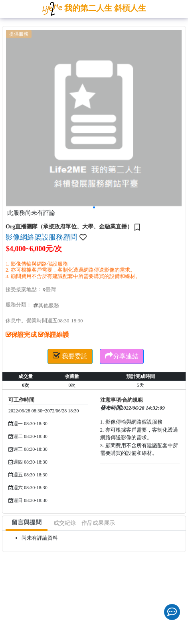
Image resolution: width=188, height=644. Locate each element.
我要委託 (70, 356)
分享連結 (122, 356)
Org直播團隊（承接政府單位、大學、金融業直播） (69, 227)
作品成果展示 (98, 523)
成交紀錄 (65, 523)
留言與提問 (27, 522)
